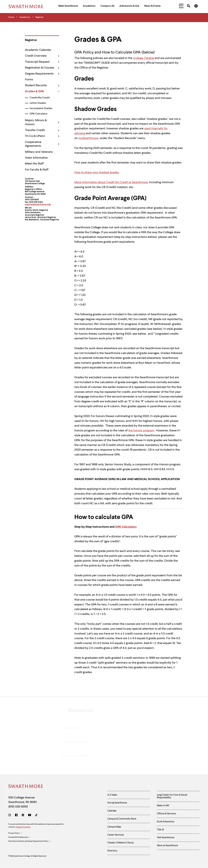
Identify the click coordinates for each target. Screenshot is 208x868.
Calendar (112, 811)
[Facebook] (16, 816)
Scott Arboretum (166, 822)
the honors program (141, 431)
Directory (112, 851)
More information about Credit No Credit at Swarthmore (111, 182)
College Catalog (144, 58)
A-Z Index (112, 795)
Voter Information (36, 158)
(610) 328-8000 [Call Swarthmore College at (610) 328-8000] (18, 807)
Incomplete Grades (41, 108)
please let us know (23, 827)
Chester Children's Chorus (120, 843)
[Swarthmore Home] (26, 787)
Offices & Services (166, 814)
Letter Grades (38, 103)
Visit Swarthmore (166, 838)
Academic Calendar (38, 50)
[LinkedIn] (23, 816)
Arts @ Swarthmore (117, 803)
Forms (29, 80)
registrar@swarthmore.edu (38, 205)
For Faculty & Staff (37, 170)
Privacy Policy (15, 833)
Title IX (161, 830)
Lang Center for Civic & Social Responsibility (172, 796)
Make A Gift (163, 806)
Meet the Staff (34, 164)
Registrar (31, 40)
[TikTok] (36, 816)
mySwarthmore (88, 138)
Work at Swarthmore (167, 846)
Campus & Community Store (122, 819)
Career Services (116, 835)
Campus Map (114, 827)
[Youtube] (30, 816)
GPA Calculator (39, 114)
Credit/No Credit (40, 98)
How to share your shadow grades (97, 172)
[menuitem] (68, 6)
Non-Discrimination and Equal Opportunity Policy (30, 841)
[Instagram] (10, 816)
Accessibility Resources (19, 837)
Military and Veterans (39, 152)
